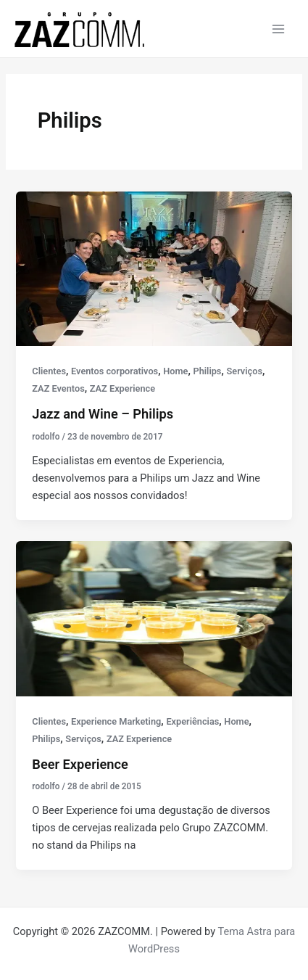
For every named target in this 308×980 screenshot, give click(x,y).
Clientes (49, 371)
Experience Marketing (116, 721)
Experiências (192, 721)
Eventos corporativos (115, 371)
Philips (207, 371)
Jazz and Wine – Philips (103, 414)
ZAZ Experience (122, 388)
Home (175, 371)
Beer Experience (80, 764)
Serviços (245, 371)
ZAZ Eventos (58, 388)
